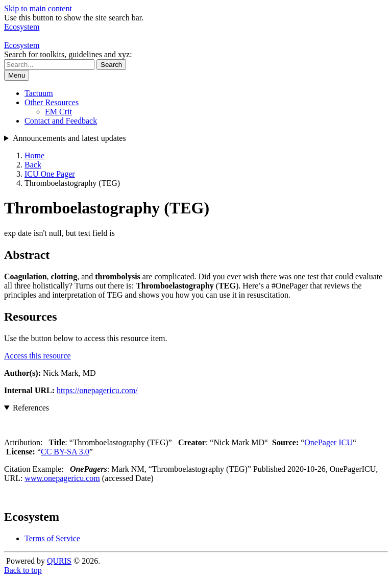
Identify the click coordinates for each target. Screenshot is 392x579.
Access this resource (38, 356)
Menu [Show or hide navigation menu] (17, 75)
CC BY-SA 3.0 (65, 452)
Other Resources (52, 102)
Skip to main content (38, 8)
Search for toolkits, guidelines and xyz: (68, 54)
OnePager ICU (328, 442)
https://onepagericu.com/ (97, 390)
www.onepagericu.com (62, 478)
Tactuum (39, 93)
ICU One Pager (50, 174)
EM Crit (58, 112)
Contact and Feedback (61, 121)
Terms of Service (52, 538)
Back (33, 165)
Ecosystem (22, 45)
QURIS (59, 561)
